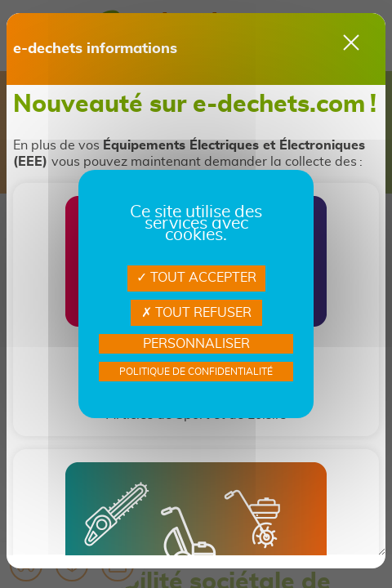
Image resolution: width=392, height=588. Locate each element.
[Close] (351, 42)
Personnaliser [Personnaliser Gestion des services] (196, 344)
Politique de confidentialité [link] (196, 372)
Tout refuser (196, 313)
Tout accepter (196, 278)
